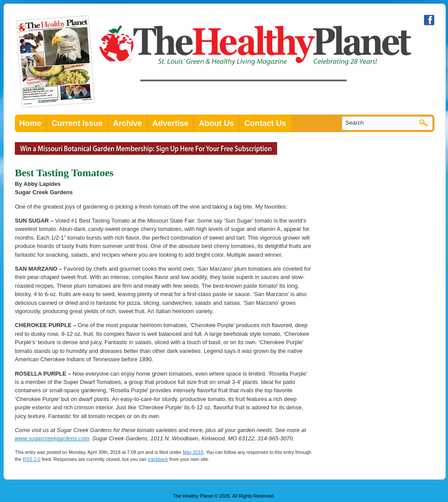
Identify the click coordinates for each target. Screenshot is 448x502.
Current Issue (77, 123)
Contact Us (265, 123)
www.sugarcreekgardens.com (52, 438)
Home (30, 123)
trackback (158, 459)
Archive (127, 123)
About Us (217, 123)
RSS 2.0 (31, 459)
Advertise (171, 123)
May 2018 (193, 452)
